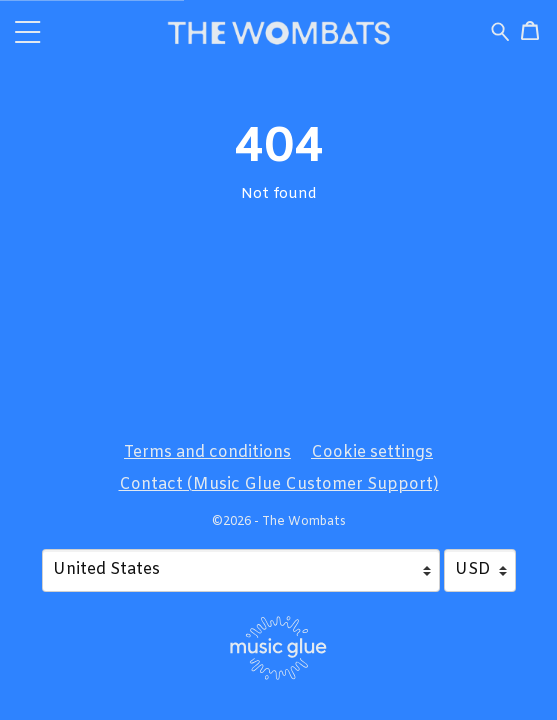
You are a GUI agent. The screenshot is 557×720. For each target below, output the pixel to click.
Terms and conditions (207, 452)
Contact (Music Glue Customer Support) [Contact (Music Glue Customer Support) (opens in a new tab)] (279, 484)
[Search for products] (500, 32)
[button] (28, 31)
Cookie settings (372, 452)
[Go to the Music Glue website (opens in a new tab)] (278, 648)
